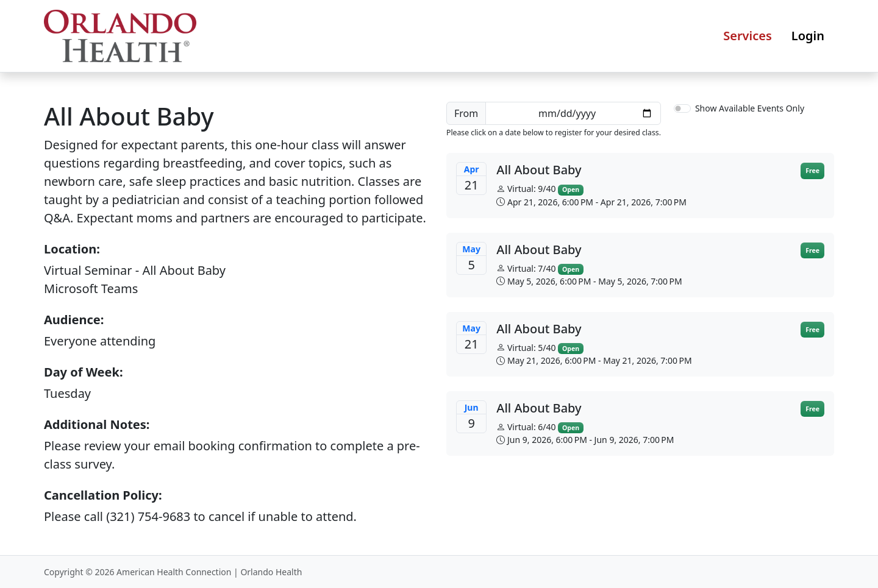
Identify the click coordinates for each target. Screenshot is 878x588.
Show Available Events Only (750, 108)
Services (748, 36)
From (466, 113)
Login (808, 36)
